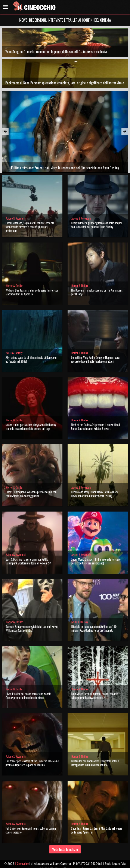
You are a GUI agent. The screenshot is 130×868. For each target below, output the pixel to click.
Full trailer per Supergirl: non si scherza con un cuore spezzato (31, 830)
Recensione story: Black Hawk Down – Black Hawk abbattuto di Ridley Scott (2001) (95, 494)
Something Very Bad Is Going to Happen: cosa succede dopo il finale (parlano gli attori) (95, 359)
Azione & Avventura (16, 218)
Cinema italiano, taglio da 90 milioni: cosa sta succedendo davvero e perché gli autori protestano (30, 227)
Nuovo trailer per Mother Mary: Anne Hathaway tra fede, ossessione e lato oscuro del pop (31, 427)
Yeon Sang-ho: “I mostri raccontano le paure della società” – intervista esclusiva (56, 52)
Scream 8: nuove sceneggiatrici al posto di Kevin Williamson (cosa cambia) (32, 628)
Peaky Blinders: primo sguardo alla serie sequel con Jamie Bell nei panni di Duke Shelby (96, 225)
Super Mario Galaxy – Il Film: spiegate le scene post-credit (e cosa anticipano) (96, 561)
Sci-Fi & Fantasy (14, 353)
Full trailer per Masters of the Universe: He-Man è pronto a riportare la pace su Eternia (32, 763)
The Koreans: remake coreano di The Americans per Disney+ (97, 292)
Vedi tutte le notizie (65, 849)
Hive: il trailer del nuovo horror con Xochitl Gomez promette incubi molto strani (28, 696)
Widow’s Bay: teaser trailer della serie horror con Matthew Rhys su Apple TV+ (32, 292)
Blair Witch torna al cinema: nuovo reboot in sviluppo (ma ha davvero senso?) (95, 696)
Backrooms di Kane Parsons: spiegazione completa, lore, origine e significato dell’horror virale (65, 83)
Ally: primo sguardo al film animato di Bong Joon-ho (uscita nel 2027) (32, 359)
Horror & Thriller (14, 286)
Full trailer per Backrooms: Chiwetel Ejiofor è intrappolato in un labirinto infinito (95, 763)
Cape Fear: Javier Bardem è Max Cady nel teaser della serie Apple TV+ (97, 830)
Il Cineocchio (22, 863)
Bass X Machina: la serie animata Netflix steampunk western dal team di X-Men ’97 (28, 561)
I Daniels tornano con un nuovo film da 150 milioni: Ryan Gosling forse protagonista (94, 628)
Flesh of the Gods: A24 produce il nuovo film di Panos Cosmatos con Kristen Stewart (96, 427)
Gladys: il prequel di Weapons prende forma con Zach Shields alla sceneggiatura (31, 494)
